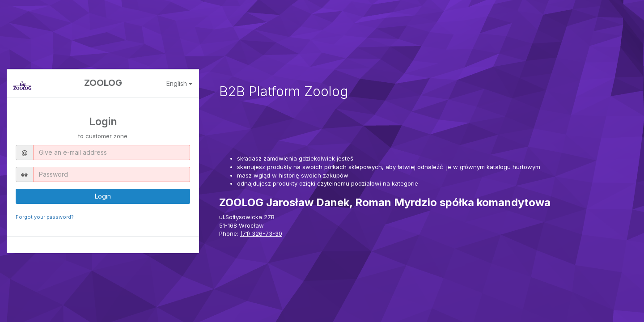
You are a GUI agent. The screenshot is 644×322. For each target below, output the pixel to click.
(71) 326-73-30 (261, 233)
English (179, 83)
